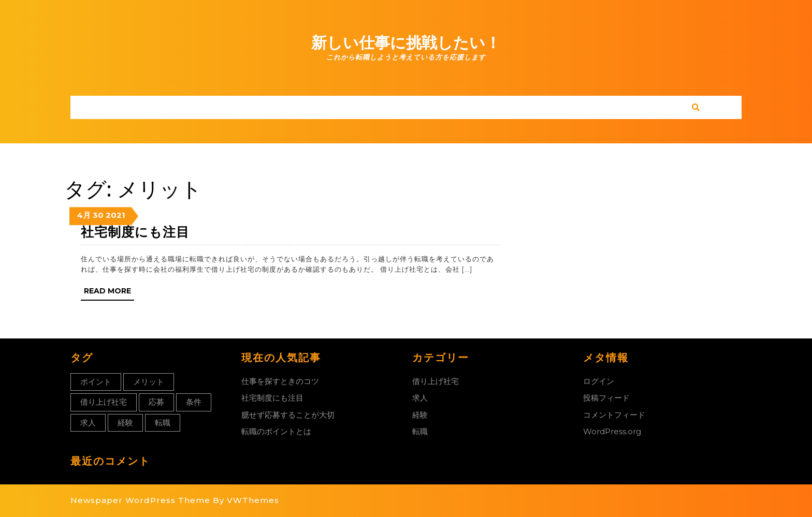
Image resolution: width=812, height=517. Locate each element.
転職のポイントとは (276, 431)
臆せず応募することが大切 (288, 415)
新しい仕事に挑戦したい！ (406, 43)
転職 (420, 431)
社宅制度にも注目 (135, 232)
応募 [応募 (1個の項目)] (156, 402)
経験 (420, 415)
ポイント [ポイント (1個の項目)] (96, 382)
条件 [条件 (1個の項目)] (194, 402)
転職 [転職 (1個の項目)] (163, 423)
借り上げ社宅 (436, 381)
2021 (115, 215)
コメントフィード (614, 415)
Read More (109, 293)
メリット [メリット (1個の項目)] (149, 382)
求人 (420, 398)
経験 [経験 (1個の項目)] (125, 423)
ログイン (599, 381)
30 (98, 215)
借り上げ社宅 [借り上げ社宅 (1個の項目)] (104, 402)
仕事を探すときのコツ (280, 381)
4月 (84, 215)
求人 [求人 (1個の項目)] (88, 423)
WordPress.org (612, 431)
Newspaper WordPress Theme (140, 500)
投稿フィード (606, 398)
